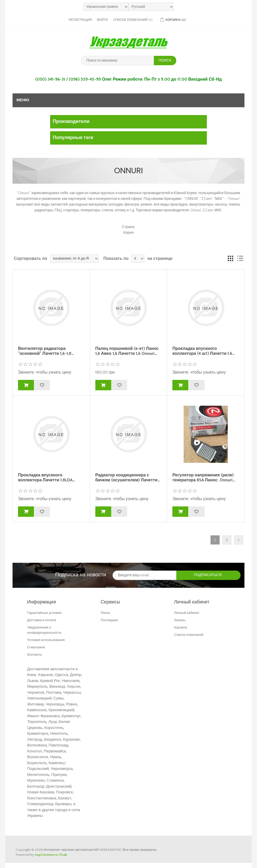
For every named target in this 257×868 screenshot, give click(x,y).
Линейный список (240, 259)
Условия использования (46, 640)
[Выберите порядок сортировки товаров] (74, 259)
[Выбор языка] (151, 7)
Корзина (180, 627)
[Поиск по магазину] (118, 61)
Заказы (180, 620)
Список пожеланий (189, 635)
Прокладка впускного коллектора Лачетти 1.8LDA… (47, 478)
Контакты (34, 654)
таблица (231, 259)
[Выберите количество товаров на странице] (138, 259)
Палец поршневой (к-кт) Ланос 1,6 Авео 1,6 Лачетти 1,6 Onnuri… (127, 351)
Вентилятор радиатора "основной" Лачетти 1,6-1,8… (46, 351)
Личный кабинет (187, 613)
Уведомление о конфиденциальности (44, 630)
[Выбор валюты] (106, 7)
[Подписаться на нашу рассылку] (145, 575)
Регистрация (80, 20)
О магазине (36, 647)
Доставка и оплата (42, 620)
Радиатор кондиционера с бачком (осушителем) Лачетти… (128, 478)
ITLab (63, 855)
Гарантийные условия (44, 613)
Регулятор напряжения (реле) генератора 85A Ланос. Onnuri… (204, 478)
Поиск (105, 613)
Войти (102, 20)
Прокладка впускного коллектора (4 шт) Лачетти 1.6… (204, 351)
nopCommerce (46, 855)
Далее (239, 540)
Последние (109, 620)
